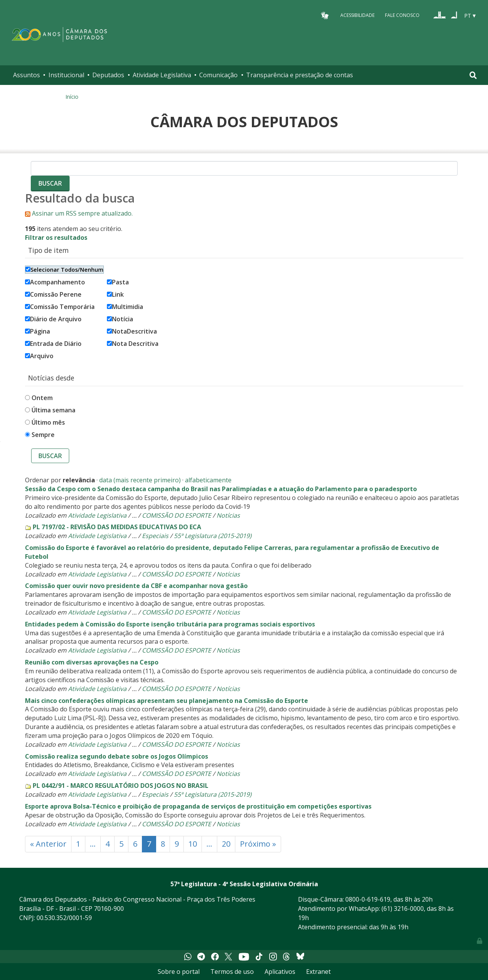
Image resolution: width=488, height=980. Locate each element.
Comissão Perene (53, 294)
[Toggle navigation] (473, 75)
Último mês (48, 422)
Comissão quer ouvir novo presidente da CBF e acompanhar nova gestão (136, 586)
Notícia (120, 319)
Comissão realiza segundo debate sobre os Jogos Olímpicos (117, 756)
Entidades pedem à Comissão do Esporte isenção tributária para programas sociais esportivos (170, 624)
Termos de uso (232, 972)
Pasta (118, 282)
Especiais (155, 536)
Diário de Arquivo (53, 319)
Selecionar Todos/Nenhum (64, 270)
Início (72, 97)
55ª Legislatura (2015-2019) (213, 536)
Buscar (50, 456)
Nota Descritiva (133, 344)
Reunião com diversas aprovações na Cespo (92, 662)
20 (226, 844)
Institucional (66, 75)
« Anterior (48, 844)
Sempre (43, 435)
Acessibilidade (357, 15)
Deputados (108, 75)
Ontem (42, 398)
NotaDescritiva (132, 331)
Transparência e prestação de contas (300, 75)
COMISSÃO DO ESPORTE (177, 515)
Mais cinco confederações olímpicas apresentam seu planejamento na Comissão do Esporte (167, 701)
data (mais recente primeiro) (140, 480)
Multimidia (125, 307)
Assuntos (27, 75)
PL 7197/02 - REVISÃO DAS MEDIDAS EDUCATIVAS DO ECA (117, 527)
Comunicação (218, 75)
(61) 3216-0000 (403, 909)
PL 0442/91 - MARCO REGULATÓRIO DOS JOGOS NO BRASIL (121, 786)
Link (115, 294)
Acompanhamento (55, 282)
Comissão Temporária (60, 307)
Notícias (228, 515)
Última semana (53, 410)
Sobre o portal (179, 972)
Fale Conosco (402, 15)
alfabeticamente (208, 480)
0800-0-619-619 (368, 899)
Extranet (318, 972)
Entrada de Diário (53, 344)
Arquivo (39, 356)
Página (37, 331)
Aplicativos (280, 972)
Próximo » (258, 844)
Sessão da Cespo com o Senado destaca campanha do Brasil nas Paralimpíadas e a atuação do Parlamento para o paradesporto (221, 489)
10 (193, 844)
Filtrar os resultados (56, 238)
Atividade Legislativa (162, 75)
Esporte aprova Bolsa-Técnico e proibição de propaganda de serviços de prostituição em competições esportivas (198, 806)
